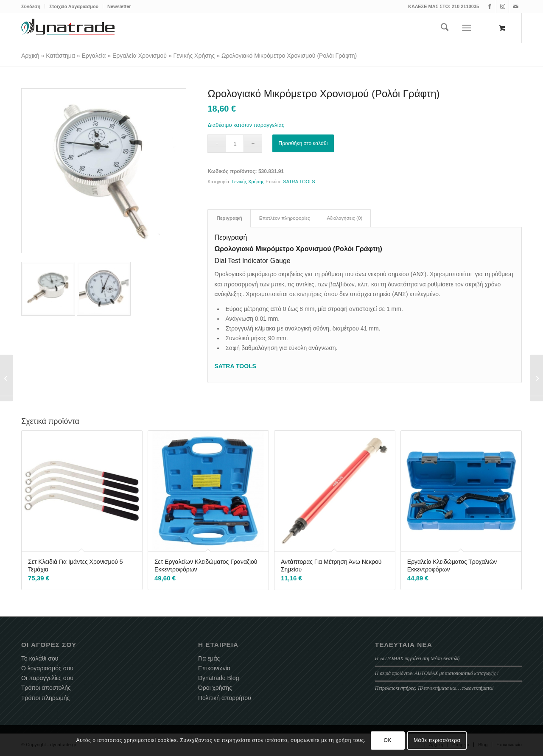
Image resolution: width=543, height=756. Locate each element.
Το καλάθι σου (40, 658)
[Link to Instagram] (502, 6)
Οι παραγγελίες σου (47, 678)
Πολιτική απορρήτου (225, 698)
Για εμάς (209, 658)
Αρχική (30, 56)
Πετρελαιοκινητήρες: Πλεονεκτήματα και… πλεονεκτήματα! (434, 688)
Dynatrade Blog (219, 678)
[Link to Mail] (515, 6)
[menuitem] (33, 6)
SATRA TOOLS (299, 182)
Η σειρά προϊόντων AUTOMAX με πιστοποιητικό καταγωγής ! (437, 673)
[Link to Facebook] (490, 6)
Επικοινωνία (214, 668)
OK (388, 740)
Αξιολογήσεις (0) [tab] (344, 218)
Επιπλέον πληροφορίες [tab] (285, 218)
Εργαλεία (94, 56)
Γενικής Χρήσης (194, 56)
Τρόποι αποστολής (46, 688)
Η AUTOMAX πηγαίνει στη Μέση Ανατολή (417, 658)
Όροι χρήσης (215, 688)
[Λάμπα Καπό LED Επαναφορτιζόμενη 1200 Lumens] (536, 378)
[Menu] (467, 28)
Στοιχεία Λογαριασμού (74, 6)
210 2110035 (465, 6)
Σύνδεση (31, 6)
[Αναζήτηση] (445, 28)
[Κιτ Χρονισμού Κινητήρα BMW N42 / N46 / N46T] (7, 378)
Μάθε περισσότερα (437, 740)
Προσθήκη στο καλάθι (303, 143)
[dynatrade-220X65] (68, 28)
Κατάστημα (60, 56)
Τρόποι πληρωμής (45, 698)
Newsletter (119, 6)
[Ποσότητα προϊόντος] (235, 144)
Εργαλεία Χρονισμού (140, 56)
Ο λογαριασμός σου (47, 668)
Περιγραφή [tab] (229, 218)
